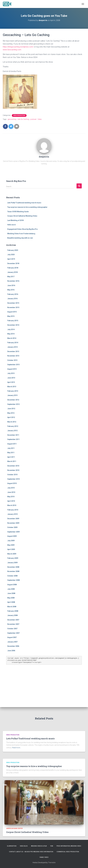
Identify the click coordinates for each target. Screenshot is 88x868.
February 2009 (13, 558)
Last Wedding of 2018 (15, 220)
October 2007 (12, 629)
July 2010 (11, 488)
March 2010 (12, 505)
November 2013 (13, 356)
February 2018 (13, 268)
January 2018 (12, 272)
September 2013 (13, 365)
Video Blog (24, 846)
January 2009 (12, 563)
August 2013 (12, 369)
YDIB (52, 846)
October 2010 (12, 475)
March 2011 (12, 461)
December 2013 (13, 351)
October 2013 (12, 360)
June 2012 (11, 409)
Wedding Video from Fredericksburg (21, 234)
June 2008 (11, 593)
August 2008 (12, 585)
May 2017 (11, 277)
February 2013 (13, 391)
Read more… (17, 748)
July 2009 (11, 541)
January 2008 (12, 615)
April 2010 (11, 501)
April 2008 (11, 602)
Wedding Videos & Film (39, 846)
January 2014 (12, 347)
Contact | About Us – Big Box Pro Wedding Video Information (31, 852)
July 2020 (11, 255)
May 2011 (11, 453)
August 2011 (12, 444)
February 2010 (13, 510)
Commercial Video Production (68, 852)
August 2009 (12, 536)
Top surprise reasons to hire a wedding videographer (27, 207)
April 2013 (11, 382)
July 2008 (11, 589)
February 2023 (13, 250)
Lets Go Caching (23, 119)
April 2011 (11, 457)
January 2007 (12, 642)
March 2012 (12, 422)
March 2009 (12, 554)
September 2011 (13, 439)
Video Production (19, 115)
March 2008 (12, 607)
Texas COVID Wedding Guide (18, 212)
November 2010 (13, 470)
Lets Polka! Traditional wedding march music (24, 203)
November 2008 (13, 571)
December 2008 (13, 567)
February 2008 (13, 611)
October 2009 (12, 527)
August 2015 (12, 312)
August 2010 (12, 483)
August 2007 (12, 637)
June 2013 (11, 378)
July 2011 (11, 448)
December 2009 (13, 519)
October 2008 (12, 576)
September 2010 (13, 479)
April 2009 (11, 549)
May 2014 (11, 334)
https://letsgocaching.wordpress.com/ (18, 47)
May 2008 (11, 598)
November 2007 (13, 624)
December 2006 (13, 646)
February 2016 (13, 294)
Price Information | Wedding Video (69, 846)
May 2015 (11, 316)
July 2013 (11, 373)
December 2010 (13, 466)
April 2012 (11, 417)
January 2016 (12, 299)
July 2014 (11, 329)
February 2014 (13, 343)
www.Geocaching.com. (12, 50)
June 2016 (11, 285)
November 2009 (13, 523)
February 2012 (13, 426)
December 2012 (13, 400)
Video (40, 119)
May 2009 (11, 545)
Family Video (44, 857)
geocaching (12, 119)
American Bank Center (14, 828)
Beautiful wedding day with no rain (20, 238)
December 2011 (13, 435)
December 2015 (13, 303)
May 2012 (11, 413)
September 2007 (13, 633)
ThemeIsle (52, 863)
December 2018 (13, 263)
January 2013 (12, 395)
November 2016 (13, 281)
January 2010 (12, 514)
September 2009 (13, 532)
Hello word (11, 225)
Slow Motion (12, 846)
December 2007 (13, 620)
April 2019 (11, 259)
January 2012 (12, 431)
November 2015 (13, 307)
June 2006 (11, 651)
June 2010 (11, 492)
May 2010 (11, 497)
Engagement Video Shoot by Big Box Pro (23, 229)
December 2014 (13, 325)
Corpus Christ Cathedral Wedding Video (22, 216)
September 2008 (13, 580)
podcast (33, 119)
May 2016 (11, 290)
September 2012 (13, 404)
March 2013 (12, 387)
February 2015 (13, 321)
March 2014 (12, 338)
